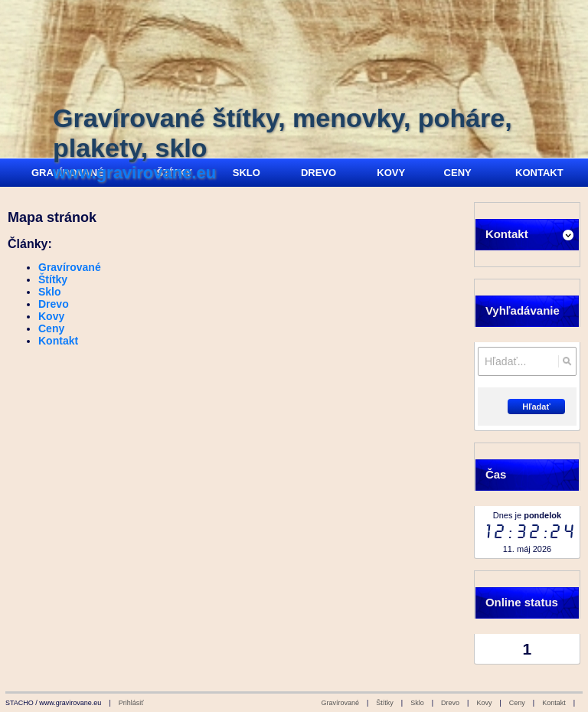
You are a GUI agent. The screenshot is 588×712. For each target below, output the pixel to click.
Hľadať (536, 407)
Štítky (53, 279)
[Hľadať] (567, 361)
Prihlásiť (131, 703)
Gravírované (70, 267)
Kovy (51, 316)
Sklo (50, 292)
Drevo (54, 304)
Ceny (51, 328)
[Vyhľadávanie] (527, 361)
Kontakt (58, 341)
